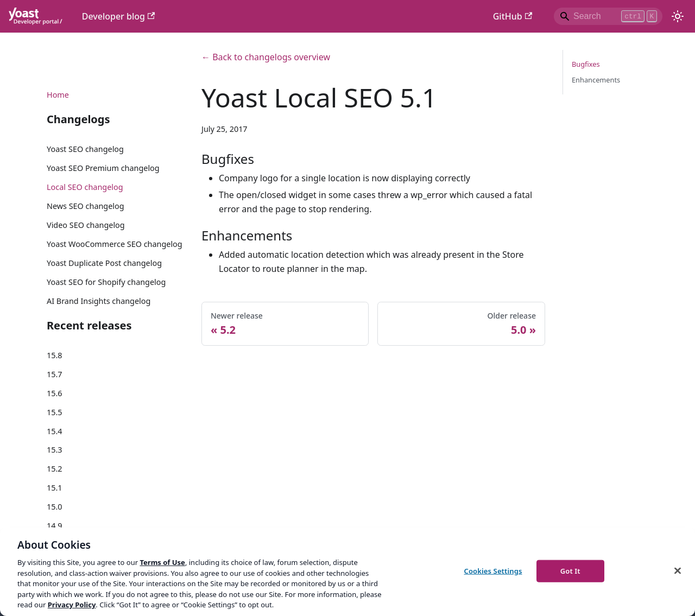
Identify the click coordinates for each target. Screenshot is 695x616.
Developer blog (119, 16)
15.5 (55, 412)
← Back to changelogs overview (266, 57)
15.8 (55, 355)
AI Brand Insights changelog (99, 301)
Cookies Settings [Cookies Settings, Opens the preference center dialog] (493, 570)
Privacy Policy (72, 605)
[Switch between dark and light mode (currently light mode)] (678, 16)
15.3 (55, 450)
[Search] (608, 16)
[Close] (678, 570)
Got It (570, 570)
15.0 (55, 507)
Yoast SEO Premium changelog (103, 168)
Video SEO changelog (86, 225)
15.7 (55, 374)
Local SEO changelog (85, 187)
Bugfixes (586, 64)
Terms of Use (162, 562)
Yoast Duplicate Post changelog (104, 263)
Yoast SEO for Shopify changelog (106, 282)
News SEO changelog (86, 206)
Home (58, 95)
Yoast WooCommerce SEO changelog (115, 244)
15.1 (55, 488)
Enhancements (596, 80)
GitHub (513, 16)
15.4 (55, 431)
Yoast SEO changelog (85, 149)
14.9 (55, 526)
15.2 (55, 469)
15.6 (55, 393)
